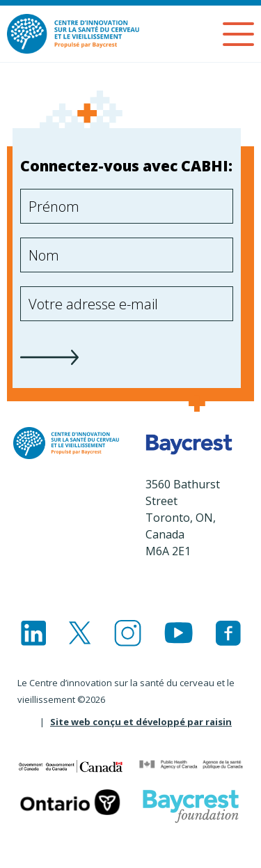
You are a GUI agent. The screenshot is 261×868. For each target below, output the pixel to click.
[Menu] (238, 34)
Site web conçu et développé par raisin (141, 722)
